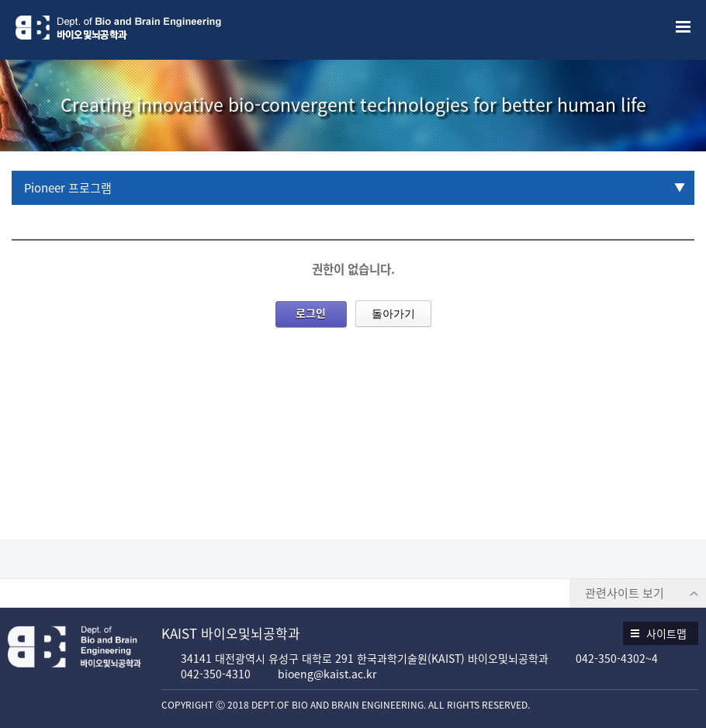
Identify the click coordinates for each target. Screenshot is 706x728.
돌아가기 (393, 314)
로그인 (311, 313)
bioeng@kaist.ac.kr (327, 674)
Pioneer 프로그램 (68, 188)
